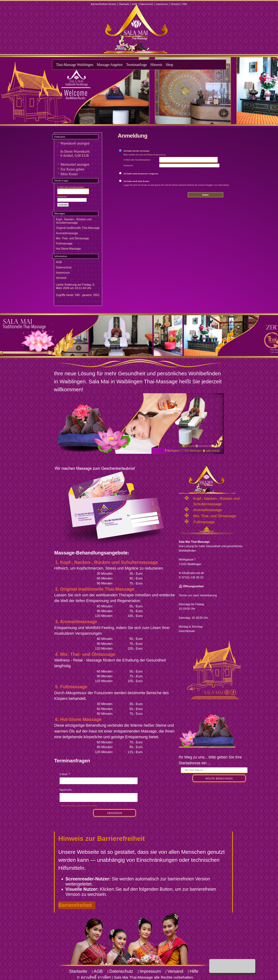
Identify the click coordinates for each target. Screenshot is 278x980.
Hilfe (185, 4)
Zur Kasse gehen (72, 169)
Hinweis (156, 65)
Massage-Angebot (110, 65)
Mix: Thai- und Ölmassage (72, 238)
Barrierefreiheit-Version (104, 4)
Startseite (124, 4)
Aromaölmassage (67, 233)
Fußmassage (64, 243)
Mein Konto (69, 174)
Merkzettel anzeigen (75, 164)
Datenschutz (146, 4)
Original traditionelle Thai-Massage (78, 228)
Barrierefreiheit (75, 905)
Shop (169, 65)
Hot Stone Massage (68, 249)
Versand (175, 4)
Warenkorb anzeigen (75, 143)
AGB (134, 4)
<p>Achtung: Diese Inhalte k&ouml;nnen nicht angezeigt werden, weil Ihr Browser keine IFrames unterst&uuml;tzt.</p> (99, 798)
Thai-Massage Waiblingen (75, 65)
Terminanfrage (136, 65)
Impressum (162, 4)
